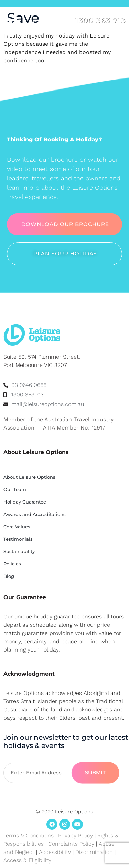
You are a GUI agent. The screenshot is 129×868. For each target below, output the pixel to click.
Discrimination (95, 852)
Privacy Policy (76, 835)
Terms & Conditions (29, 835)
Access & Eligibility (27, 860)
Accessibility (55, 852)
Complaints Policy (71, 844)
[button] (120, 36)
